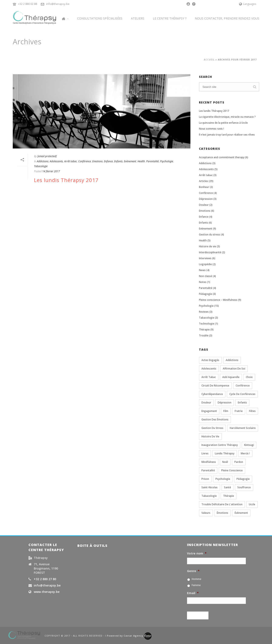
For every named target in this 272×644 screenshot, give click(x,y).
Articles (203, 181)
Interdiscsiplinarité (210, 252)
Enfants (118, 161)
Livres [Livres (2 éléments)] (205, 453)
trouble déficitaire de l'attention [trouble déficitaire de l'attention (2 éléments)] (222, 504)
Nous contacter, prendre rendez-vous (227, 18)
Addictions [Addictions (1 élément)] (232, 360)
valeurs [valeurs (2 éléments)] (206, 513)
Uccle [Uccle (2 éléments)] (252, 504)
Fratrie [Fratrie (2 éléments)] (239, 411)
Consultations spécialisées (100, 18)
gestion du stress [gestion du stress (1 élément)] (212, 428)
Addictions (43, 161)
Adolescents (56, 161)
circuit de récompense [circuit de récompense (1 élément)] (215, 386)
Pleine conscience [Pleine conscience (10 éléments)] (232, 470)
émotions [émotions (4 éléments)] (222, 513)
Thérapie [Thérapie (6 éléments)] (229, 496)
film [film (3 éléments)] (226, 411)
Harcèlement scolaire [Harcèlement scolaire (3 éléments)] (243, 428)
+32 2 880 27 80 (45, 579)
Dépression (206, 199)
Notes (203, 282)
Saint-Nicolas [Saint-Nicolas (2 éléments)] (210, 487)
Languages (248, 4)
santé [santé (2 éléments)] (227, 487)
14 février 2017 (51, 171)
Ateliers (138, 18)
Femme (196, 585)
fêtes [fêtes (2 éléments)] (252, 411)
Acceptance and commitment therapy (222, 157)
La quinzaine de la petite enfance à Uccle (223, 123)
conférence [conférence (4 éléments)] (243, 386)
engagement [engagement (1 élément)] (209, 411)
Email (193, 593)
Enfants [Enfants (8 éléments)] (242, 402)
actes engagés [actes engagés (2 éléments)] (210, 360)
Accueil (209, 60)
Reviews (204, 312)
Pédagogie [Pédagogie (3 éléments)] (243, 479)
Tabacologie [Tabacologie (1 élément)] (209, 496)
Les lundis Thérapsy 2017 (66, 180)
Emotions (97, 161)
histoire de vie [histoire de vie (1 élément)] (210, 436)
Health (141, 161)
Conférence (85, 161)
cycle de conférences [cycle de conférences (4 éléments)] (242, 394)
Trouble (204, 335)
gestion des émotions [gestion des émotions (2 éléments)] (215, 419)
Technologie (207, 324)
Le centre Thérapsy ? (170, 18)
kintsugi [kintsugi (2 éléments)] (249, 445)
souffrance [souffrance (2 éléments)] (244, 487)
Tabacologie (41, 166)
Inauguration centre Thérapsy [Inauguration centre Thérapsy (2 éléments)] (220, 445)
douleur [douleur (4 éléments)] (206, 402)
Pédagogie (205, 294)
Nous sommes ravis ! (211, 129)
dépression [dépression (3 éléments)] (225, 402)
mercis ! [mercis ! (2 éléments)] (245, 453)
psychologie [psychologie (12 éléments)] (223, 479)
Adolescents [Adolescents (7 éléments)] (209, 369)
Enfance (108, 161)
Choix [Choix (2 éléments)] (249, 377)
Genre (193, 571)
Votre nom (197, 553)
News (202, 270)
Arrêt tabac (71, 161)
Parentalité (152, 161)
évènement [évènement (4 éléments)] (241, 513)
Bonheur (204, 187)
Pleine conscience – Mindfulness (218, 300)
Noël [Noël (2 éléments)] (225, 462)
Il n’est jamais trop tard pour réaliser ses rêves (227, 135)
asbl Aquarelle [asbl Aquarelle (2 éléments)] (231, 377)
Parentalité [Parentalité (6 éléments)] (208, 470)
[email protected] (47, 156)
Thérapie (204, 330)
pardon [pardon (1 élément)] (239, 462)
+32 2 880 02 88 (28, 4)
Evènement (130, 161)
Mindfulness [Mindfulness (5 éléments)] (209, 462)
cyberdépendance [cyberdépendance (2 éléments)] (212, 394)
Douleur (204, 205)
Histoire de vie (208, 246)
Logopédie (205, 264)
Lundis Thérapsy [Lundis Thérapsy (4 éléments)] (225, 453)
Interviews (205, 258)
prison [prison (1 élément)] (205, 479)
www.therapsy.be (47, 592)
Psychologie (167, 161)
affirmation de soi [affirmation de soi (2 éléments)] (234, 369)
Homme (196, 579)
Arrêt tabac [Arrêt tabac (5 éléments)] (209, 377)
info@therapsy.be (58, 4)
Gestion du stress (210, 234)
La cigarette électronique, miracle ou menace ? (227, 117)
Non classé (205, 276)
